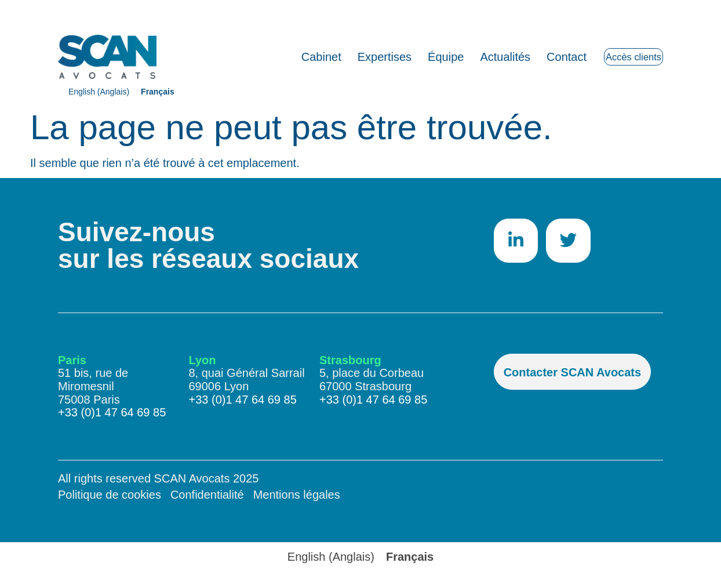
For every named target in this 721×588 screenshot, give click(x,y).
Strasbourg (350, 360)
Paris (72, 360)
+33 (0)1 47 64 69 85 (112, 412)
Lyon (203, 360)
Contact (536, 57)
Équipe (415, 57)
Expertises (354, 57)
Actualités (475, 57)
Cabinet (291, 57)
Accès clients (618, 57)
